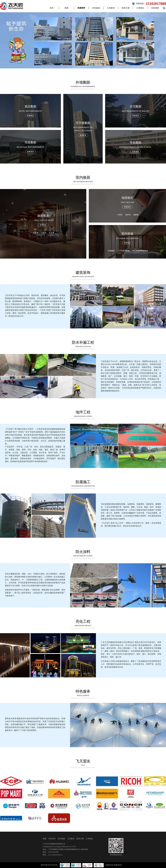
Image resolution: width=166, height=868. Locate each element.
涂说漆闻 (155, 8)
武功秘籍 (96, 8)
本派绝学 (81, 8)
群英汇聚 (126, 8)
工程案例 (111, 8)
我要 (67, 8)
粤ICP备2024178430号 (49, 865)
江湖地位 (140, 8)
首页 (52, 8)
